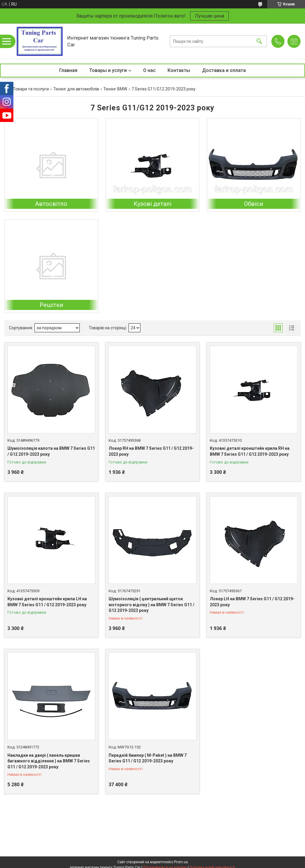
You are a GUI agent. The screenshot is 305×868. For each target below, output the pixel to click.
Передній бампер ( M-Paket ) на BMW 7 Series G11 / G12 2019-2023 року (148, 758)
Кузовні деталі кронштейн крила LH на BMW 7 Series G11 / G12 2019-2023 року (47, 602)
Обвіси (254, 204)
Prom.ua (181, 862)
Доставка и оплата (224, 70)
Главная (68, 70)
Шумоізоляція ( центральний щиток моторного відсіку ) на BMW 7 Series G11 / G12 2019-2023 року (151, 605)
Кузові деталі (152, 204)
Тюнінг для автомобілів (76, 89)
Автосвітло (51, 204)
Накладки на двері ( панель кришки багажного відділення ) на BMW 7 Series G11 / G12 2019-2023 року (49, 761)
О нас (149, 70)
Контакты (179, 70)
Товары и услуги (108, 70)
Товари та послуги (31, 89)
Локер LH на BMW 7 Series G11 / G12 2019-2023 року (252, 602)
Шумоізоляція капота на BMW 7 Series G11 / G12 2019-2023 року (51, 451)
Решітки (51, 305)
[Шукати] (259, 41)
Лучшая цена (209, 16)
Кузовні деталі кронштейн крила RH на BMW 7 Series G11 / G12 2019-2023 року (250, 451)
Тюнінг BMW (115, 89)
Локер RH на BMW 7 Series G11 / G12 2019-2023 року (151, 451)
